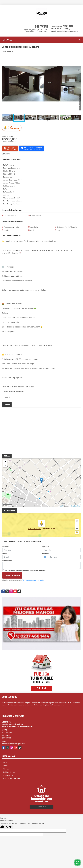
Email (5, 554)
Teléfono (46, 554)
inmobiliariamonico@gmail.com (14, 744)
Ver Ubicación (35, 529)
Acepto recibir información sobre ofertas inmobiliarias (25, 571)
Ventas (6, 766)
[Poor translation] (9, 827)
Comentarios (7, 561)
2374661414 (68, 26)
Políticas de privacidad (11, 778)
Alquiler (6, 769)
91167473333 (62, 28)
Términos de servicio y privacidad (33, 580)
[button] (79, 57)
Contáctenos (8, 775)
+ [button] (5, 462)
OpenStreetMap (76, 506)
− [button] (5, 466)
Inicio (5, 763)
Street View (12, 128)
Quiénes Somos (9, 772)
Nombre (6, 547)
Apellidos (46, 547)
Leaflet (62, 506)
